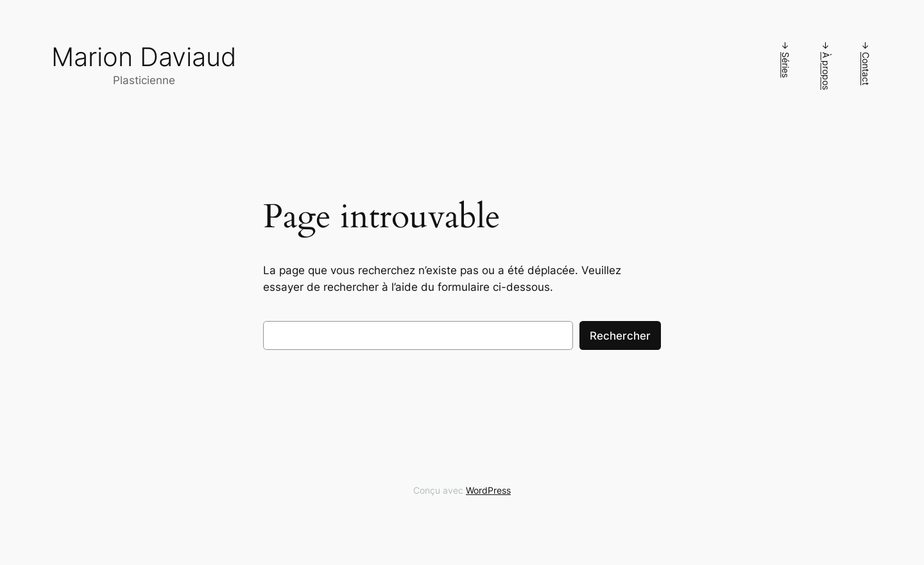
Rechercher (620, 336)
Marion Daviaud (144, 57)
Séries (786, 65)
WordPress (488, 490)
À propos (826, 71)
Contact (866, 69)
